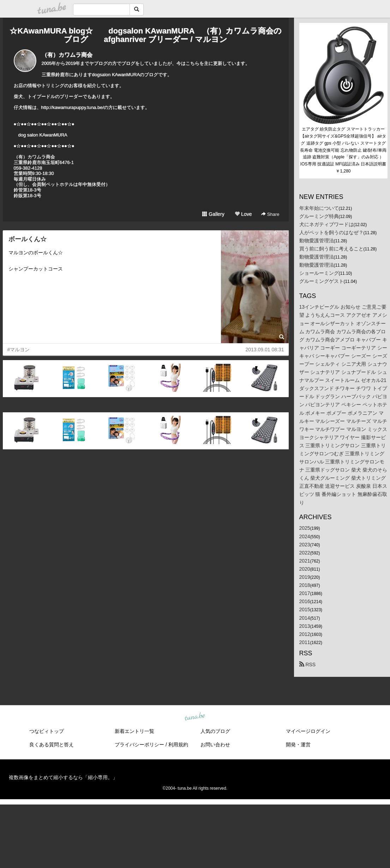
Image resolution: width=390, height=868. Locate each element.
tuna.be (195, 717)
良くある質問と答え (52, 745)
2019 (305, 577)
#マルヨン (19, 350)
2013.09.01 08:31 (265, 350)
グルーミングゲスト (322, 281)
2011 (305, 642)
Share (270, 214)
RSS (308, 664)
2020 (305, 569)
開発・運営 (298, 745)
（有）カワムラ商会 (67, 55)
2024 (305, 536)
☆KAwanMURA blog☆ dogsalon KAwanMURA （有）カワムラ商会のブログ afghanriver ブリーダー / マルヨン (145, 35)
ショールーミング (319, 273)
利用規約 (178, 745)
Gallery (213, 214)
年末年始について (319, 208)
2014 (305, 618)
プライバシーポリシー (139, 745)
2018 (305, 585)
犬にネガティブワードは (326, 224)
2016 (305, 601)
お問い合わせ (215, 745)
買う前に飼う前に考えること (331, 249)
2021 (305, 561)
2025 (305, 528)
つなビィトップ (47, 731)
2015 (305, 609)
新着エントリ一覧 (134, 731)
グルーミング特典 (319, 216)
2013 (305, 626)
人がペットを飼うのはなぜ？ (331, 232)
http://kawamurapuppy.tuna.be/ (73, 107)
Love (243, 214)
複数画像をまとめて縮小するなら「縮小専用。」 (63, 777)
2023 (305, 545)
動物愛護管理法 (317, 241)
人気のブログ (215, 731)
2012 (305, 634)
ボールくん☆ (28, 239)
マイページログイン (308, 731)
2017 (305, 593)
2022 (305, 553)
